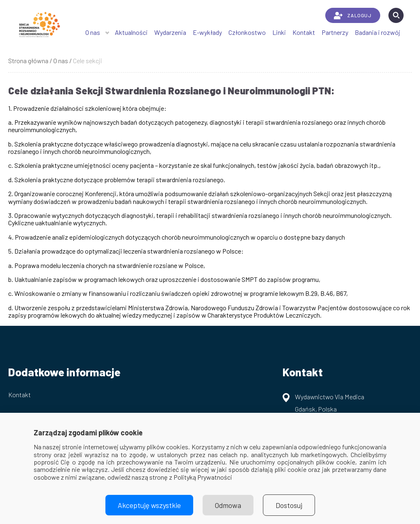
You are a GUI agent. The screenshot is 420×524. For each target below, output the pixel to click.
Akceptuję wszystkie (149, 505)
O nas (93, 32)
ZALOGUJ (353, 16)
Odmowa (228, 505)
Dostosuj (289, 505)
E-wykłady (207, 32)
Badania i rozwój (378, 32)
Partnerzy (335, 32)
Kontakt (304, 32)
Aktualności (131, 32)
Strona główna (28, 61)
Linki (279, 32)
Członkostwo (247, 32)
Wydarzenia (170, 32)
